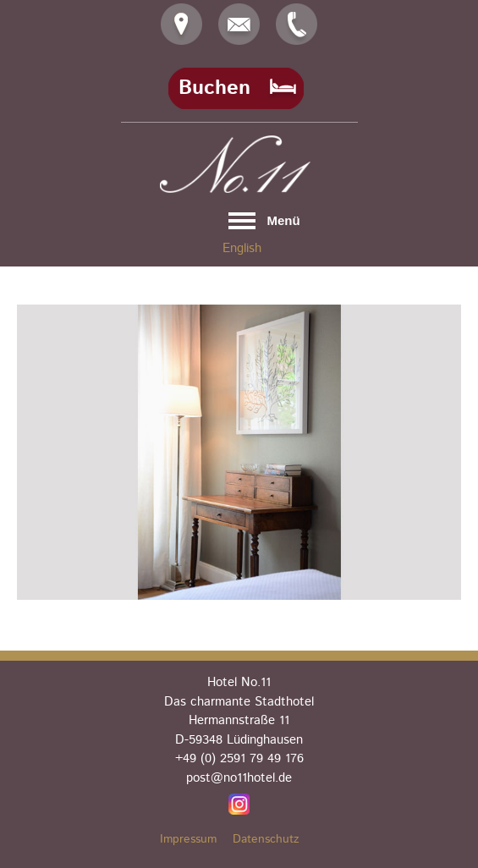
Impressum (188, 839)
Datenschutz (266, 839)
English (242, 248)
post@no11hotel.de (239, 778)
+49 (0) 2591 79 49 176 (239, 758)
